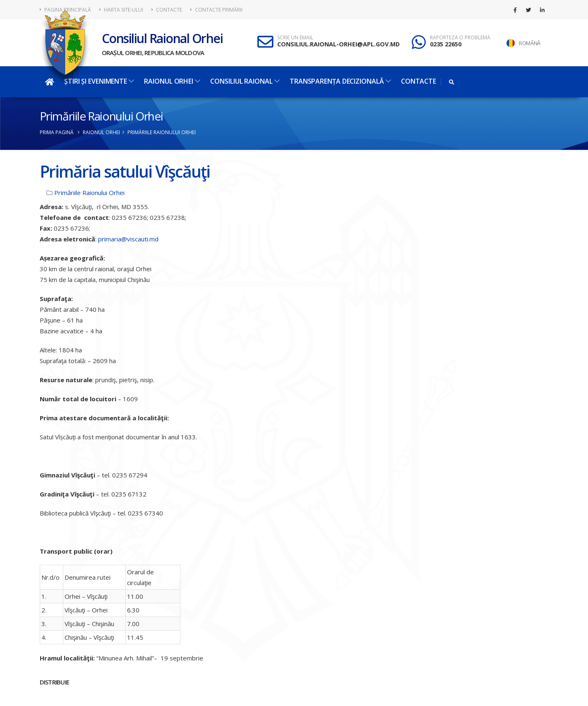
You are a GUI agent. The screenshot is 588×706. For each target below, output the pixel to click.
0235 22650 (446, 44)
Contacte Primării (216, 10)
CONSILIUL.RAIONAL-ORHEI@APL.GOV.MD (338, 44)
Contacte (167, 10)
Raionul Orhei (172, 81)
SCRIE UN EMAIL (295, 38)
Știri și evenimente (99, 81)
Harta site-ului (121, 10)
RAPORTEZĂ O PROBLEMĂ (460, 38)
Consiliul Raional (245, 81)
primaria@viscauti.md (128, 239)
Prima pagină (57, 132)
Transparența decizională (340, 81)
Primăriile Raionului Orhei (101, 116)
